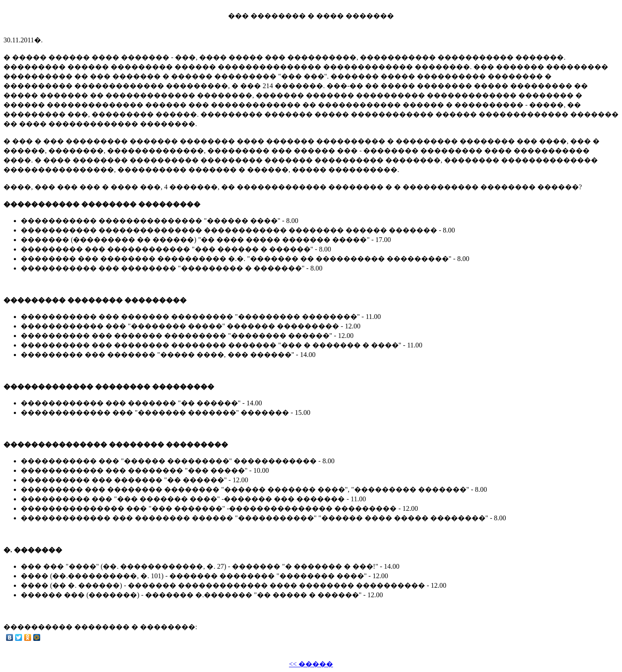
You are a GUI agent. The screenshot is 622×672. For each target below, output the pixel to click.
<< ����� (311, 664)
